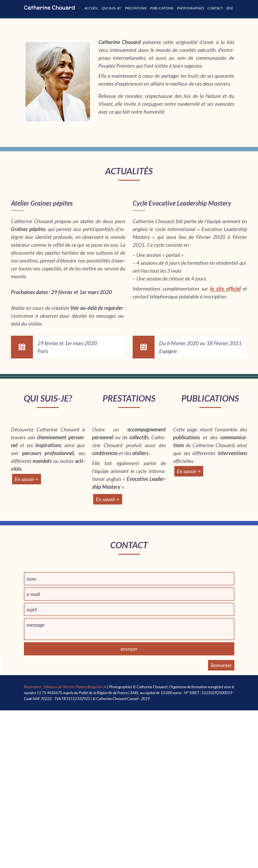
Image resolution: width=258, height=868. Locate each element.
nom (31, 579)
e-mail (33, 594)
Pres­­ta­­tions (136, 8)
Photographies (190, 8)
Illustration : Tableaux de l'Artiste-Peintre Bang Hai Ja (65, 687)
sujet (32, 609)
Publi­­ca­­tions (162, 8)
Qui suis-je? (112, 8)
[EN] (230, 8)
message (36, 625)
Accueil (91, 8)
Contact (215, 8)
